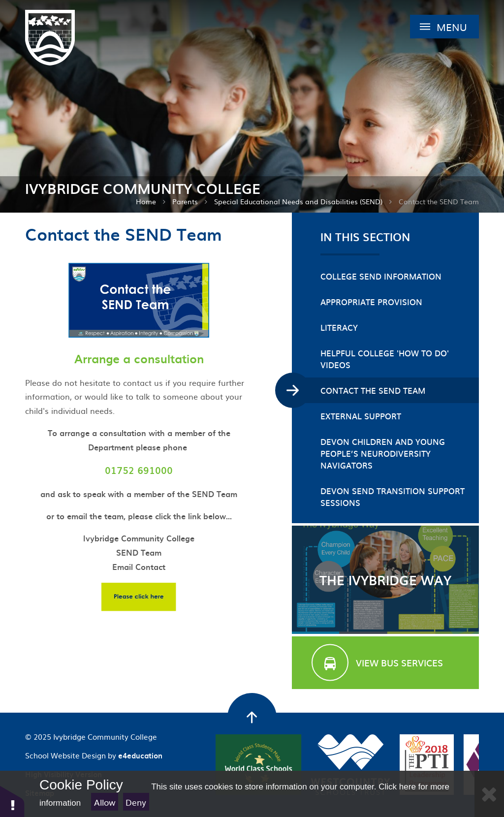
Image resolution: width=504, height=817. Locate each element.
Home (146, 201)
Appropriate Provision (371, 302)
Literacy (339, 327)
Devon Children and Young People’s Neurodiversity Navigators (383, 453)
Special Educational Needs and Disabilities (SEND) (298, 201)
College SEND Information (381, 276)
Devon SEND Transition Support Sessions (393, 497)
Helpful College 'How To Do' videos (385, 359)
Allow (105, 802)
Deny (136, 802)
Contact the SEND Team (439, 201)
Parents (185, 201)
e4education (140, 755)
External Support (361, 416)
